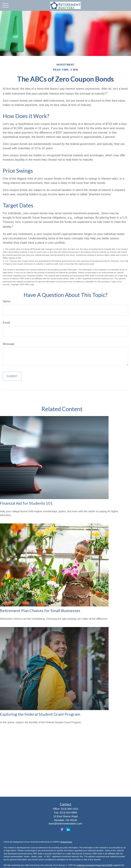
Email (6, 323)
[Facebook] (62, 829)
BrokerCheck (66, 842)
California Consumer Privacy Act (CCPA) (94, 865)
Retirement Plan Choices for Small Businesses (40, 611)
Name (7, 301)
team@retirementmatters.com (65, 824)
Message (9, 344)
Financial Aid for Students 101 (26, 503)
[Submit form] (12, 376)
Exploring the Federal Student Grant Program (40, 714)
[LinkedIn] (68, 829)
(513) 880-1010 (69, 809)
